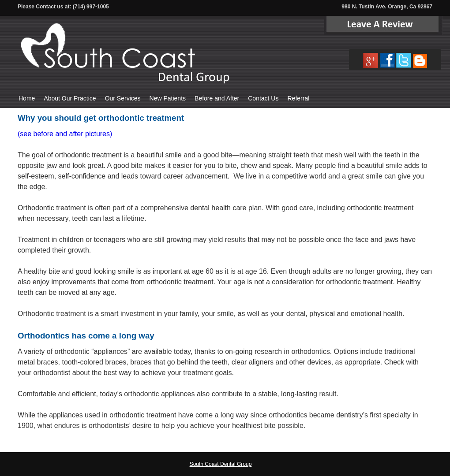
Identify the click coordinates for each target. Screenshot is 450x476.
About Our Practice (70, 98)
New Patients (168, 98)
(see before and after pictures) (65, 134)
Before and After (217, 98)
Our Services (123, 98)
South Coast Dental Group (221, 464)
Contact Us (263, 98)
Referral (298, 98)
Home (27, 98)
